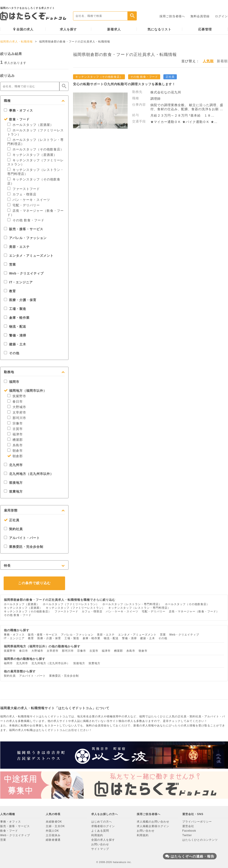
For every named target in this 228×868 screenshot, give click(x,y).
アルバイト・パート (22, 538)
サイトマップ (100, 849)
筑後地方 (13, 483)
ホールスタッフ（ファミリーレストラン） (71, 604)
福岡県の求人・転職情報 (16, 42)
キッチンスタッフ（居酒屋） (32, 155)
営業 (10, 264)
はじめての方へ (102, 822)
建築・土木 (15, 344)
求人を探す (68, 29)
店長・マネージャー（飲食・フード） (194, 611)
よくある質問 (100, 831)
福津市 (15, 434)
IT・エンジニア (18, 282)
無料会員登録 (200, 16)
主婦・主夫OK (55, 826)
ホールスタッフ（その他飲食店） (35, 149)
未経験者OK (54, 822)
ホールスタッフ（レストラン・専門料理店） (132, 604)
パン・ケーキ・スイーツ (29, 200)
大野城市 (17, 407)
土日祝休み (53, 835)
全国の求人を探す (103, 840)
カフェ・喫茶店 (22, 194)
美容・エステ (17, 247)
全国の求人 (23, 29)
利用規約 (97, 835)
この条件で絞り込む (34, 583)
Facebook (189, 831)
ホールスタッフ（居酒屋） (30, 125)
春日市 (15, 402)
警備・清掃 (15, 335)
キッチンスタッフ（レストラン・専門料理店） (139, 608)
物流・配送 (15, 327)
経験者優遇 (53, 840)
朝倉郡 (15, 456)
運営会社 (188, 826)
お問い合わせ (100, 844)
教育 (10, 291)
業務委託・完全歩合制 (24, 547)
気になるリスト (159, 29)
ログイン (221, 16)
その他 (12, 353)
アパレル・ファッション (25, 238)
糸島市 (15, 445)
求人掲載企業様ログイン (153, 826)
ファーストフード (24, 189)
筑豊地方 (13, 491)
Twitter (187, 835)
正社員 (12, 520)
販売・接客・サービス (24, 229)
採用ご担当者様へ (172, 16)
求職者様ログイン (103, 826)
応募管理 (205, 29)
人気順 (208, 61)
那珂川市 (17, 418)
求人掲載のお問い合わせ (153, 822)
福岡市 (12, 382)
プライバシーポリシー (197, 822)
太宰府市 (17, 412)
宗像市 (15, 423)
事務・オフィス (18, 110)
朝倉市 (15, 451)
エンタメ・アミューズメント (29, 256)
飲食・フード (17, 119)
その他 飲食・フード (26, 220)
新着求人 (114, 29)
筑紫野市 (17, 396)
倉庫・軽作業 (17, 318)
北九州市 (13, 465)
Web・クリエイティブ (24, 273)
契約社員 (13, 529)
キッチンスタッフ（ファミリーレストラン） (75, 608)
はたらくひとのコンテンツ (200, 840)
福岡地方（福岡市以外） (25, 391)
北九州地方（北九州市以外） (29, 474)
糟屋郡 (15, 440)
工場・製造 (15, 309)
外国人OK (52, 831)
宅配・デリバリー (24, 205)
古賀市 (15, 429)
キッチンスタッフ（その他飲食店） (28, 611)
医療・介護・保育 (20, 300)
